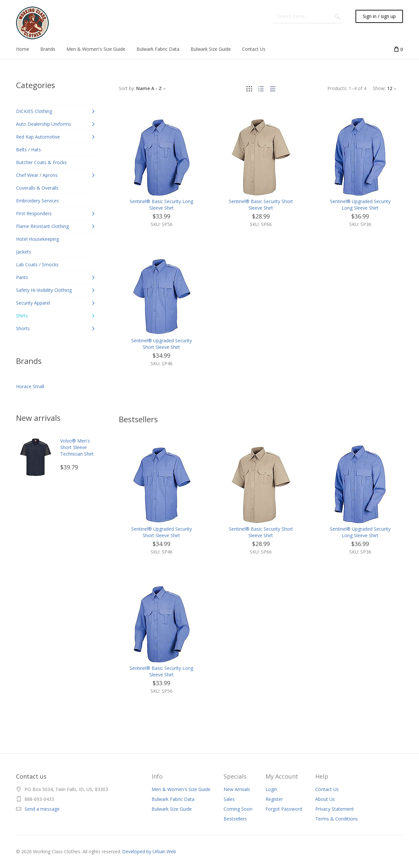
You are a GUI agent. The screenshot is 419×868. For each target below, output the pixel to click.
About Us (325, 799)
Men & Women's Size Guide (181, 789)
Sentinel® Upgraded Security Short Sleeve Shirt (162, 344)
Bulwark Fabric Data (173, 799)
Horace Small (30, 386)
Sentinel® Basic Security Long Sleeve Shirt (161, 205)
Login (271, 789)
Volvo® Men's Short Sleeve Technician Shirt (77, 447)
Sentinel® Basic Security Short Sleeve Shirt (261, 205)
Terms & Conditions (337, 819)
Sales (229, 799)
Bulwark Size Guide (172, 809)
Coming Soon (238, 809)
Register (274, 799)
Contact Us (327, 789)
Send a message (42, 809)
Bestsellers (235, 819)
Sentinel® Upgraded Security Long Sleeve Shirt (360, 205)
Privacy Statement (335, 809)
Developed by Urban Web (149, 851)
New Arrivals (237, 789)
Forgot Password (284, 809)
